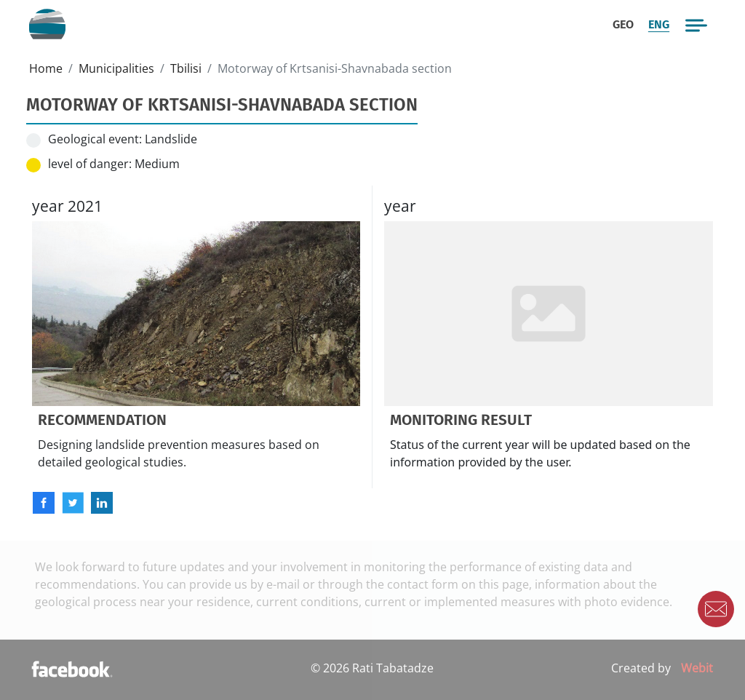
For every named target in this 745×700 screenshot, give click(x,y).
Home (46, 68)
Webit (697, 668)
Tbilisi (186, 68)
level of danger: (90, 164)
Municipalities (116, 68)
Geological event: (95, 139)
